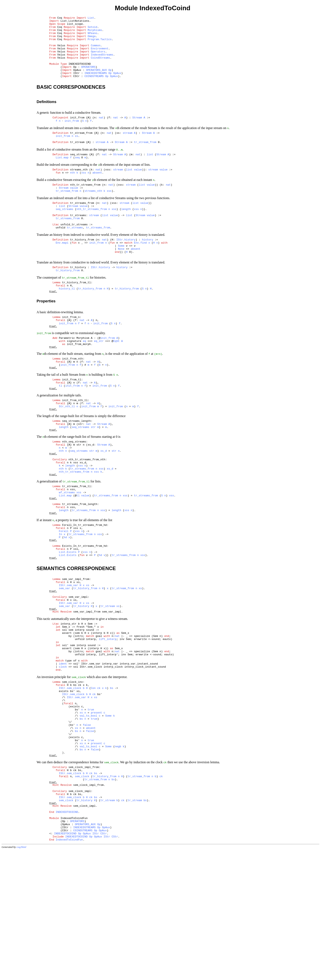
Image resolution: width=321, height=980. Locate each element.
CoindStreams (101, 66)
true (91, 813)
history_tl (67, 328)
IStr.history (126, 271)
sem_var (65, 670)
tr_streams (78, 243)
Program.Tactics (100, 44)
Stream (137, 132)
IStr (96, 961)
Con (93, 788)
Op (110, 81)
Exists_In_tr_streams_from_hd (84, 622)
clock (63, 763)
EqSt (116, 386)
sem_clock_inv (72, 780)
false (87, 832)
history (148, 271)
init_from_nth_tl (75, 453)
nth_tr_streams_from (85, 208)
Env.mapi (62, 275)
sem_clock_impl (80, 910)
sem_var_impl (78, 681)
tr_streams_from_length (80, 573)
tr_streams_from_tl (76, 552)
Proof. (53, 331)
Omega (92, 40)
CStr (103, 961)
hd (65, 612)
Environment (100, 55)
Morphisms (95, 33)
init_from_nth (72, 405)
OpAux (117, 85)
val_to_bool (88, 821)
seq (77, 177)
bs (112, 788)
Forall (64, 605)
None (121, 282)
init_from (77, 132)
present (97, 817)
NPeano (92, 37)
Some (121, 279)
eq (85, 386)
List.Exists (68, 630)
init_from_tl (72, 429)
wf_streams (67, 559)
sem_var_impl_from (76, 659)
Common (96, 51)
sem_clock (82, 892)
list (150, 174)
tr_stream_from (81, 149)
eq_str (99, 386)
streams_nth (79, 191)
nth (72, 194)
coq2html (21, 976)
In (61, 608)
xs (77, 153)
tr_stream (77, 160)
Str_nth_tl (67, 460)
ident (63, 760)
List (91, 18)
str (93, 484)
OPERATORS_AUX (96, 81)
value (138, 191)
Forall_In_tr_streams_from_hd (84, 597)
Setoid (92, 29)
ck (99, 788)
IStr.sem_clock (70, 788)
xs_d (104, 511)
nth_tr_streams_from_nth (87, 521)
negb (118, 858)
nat (101, 132)
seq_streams (79, 174)
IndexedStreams (102, 62)
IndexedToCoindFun (74, 942)
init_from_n (71, 358)
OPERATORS (88, 77)
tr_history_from (82, 271)
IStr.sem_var (69, 667)
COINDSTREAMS (94, 88)
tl (61, 437)
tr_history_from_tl (76, 320)
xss (84, 194)
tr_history (78, 303)
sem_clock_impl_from (84, 881)
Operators (98, 59)
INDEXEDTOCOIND (80, 74)
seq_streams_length (76, 476)
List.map (62, 177)
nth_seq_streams (74, 500)
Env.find (140, 275)
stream (128, 149)
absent (97, 194)
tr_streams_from (82, 228)
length (126, 236)
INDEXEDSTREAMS (96, 85)
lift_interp (108, 730)
